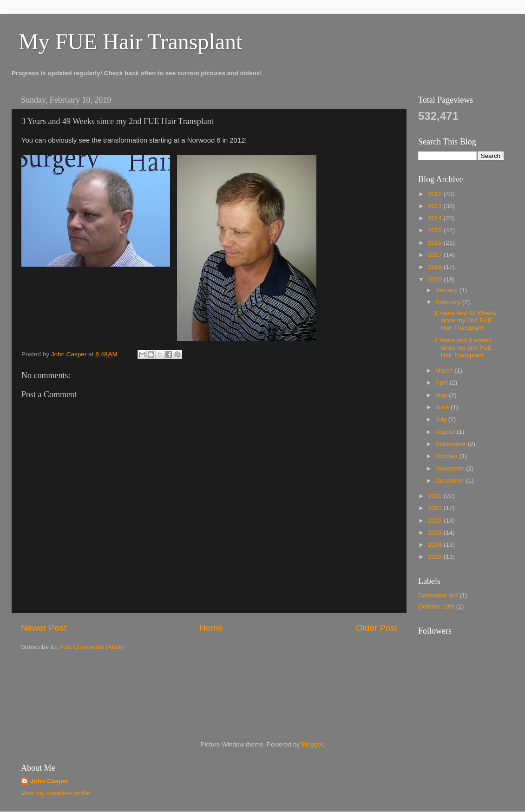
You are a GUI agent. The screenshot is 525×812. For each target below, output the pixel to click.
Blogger (312, 744)
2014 (436, 218)
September (452, 444)
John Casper (49, 781)
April (443, 383)
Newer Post (44, 628)
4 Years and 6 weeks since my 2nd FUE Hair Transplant (463, 348)
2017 (436, 255)
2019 (436, 279)
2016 (436, 243)
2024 (436, 545)
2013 (436, 206)
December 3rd (438, 595)
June (443, 407)
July (442, 419)
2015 (436, 230)
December (451, 481)
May (442, 395)
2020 (436, 496)
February (449, 302)
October (447, 456)
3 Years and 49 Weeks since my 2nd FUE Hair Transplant (465, 320)
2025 (436, 557)
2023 (436, 533)
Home (211, 628)
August (446, 432)
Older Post (377, 628)
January (447, 290)
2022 (436, 521)
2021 (436, 508)
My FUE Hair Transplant (130, 42)
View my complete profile (56, 793)
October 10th (436, 606)
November (451, 468)
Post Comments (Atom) (92, 647)
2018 (436, 267)
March (445, 370)
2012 (436, 194)
